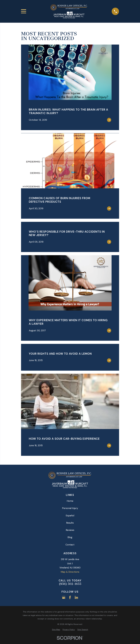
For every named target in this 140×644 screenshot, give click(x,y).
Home (70, 501)
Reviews (70, 530)
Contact (70, 545)
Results (70, 523)
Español (70, 516)
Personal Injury (70, 508)
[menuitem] (56, 630)
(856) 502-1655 (70, 584)
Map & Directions (70, 572)
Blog (70, 537)
